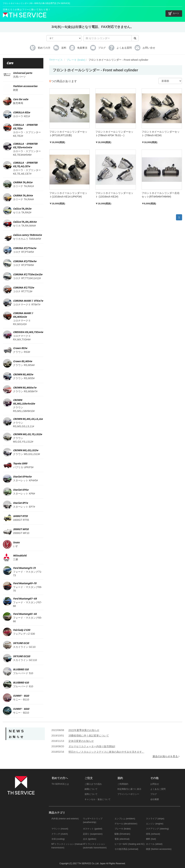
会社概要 (155, 799)
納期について (91, 789)
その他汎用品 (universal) (126, 849)
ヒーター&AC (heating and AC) (130, 844)
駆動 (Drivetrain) (122, 834)
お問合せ (155, 784)
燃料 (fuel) (151, 839)
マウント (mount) (60, 829)
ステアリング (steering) (157, 829)
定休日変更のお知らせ (81, 741)
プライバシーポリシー (128, 794)
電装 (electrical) (122, 839)
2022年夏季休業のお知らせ (84, 730)
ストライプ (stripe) (155, 819)
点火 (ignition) (90, 839)
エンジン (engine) (155, 824)
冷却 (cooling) (58, 839)
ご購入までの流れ (93, 784)
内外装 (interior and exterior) (65, 819)
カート (174, 14)
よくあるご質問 (158, 789)
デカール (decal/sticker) (126, 824)
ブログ (154, 794)
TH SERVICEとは (60, 784)
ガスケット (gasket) (93, 829)
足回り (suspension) (93, 834)
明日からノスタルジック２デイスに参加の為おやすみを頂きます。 (106, 752)
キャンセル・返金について (98, 799)
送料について (91, 794)
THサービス (56, 60)
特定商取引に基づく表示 (129, 789)
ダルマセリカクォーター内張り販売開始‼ (92, 746)
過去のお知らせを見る (166, 756)
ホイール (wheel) (154, 844)
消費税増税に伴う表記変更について (89, 736)
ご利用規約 (123, 784)
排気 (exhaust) (153, 834)
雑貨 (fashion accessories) (159, 849)
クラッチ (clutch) (60, 834)
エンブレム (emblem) (125, 819)
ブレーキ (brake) (76, 60)
